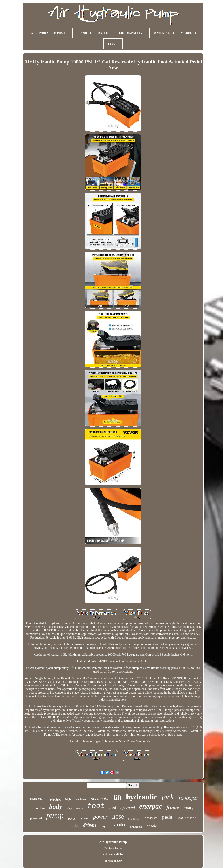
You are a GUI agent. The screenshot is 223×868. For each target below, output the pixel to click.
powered (36, 818)
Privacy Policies (113, 854)
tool (113, 808)
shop (69, 809)
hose (118, 816)
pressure (151, 818)
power (100, 817)
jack (167, 797)
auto (119, 824)
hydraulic (142, 797)
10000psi (188, 798)
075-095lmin (134, 819)
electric (55, 799)
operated (128, 808)
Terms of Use (113, 861)
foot (96, 806)
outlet (74, 826)
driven (89, 825)
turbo (80, 809)
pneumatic (100, 799)
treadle (152, 826)
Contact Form (113, 848)
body (56, 806)
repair (84, 818)
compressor (187, 818)
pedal (168, 817)
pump (55, 816)
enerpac (151, 806)
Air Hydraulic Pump (113, 842)
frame (173, 807)
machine (39, 808)
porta (72, 818)
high (68, 799)
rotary (188, 808)
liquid (105, 827)
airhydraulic (136, 827)
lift (118, 798)
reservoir (37, 798)
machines (81, 799)
